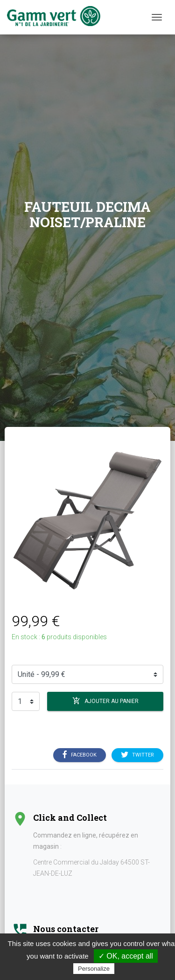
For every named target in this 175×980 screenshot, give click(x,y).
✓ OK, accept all (126, 956)
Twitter (137, 755)
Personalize (94, 969)
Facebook (80, 755)
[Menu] (157, 17)
